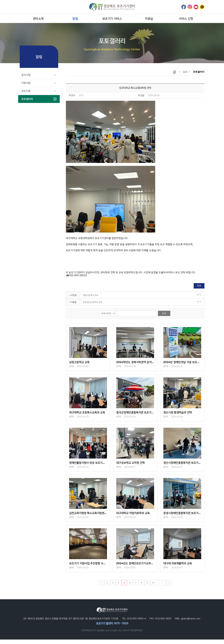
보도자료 (39, 91)
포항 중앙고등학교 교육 (93, 302)
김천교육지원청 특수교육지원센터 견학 (88, 516)
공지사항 (39, 75)
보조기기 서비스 (112, 19)
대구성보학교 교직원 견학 (132, 465)
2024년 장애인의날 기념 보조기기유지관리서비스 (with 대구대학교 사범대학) (182, 363)
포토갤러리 (39, 99)
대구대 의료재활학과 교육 (179, 567)
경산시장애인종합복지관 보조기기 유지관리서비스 (182, 465)
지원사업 (39, 83)
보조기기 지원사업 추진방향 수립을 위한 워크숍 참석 (88, 567)
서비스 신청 (186, 19)
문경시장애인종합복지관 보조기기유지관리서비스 (182, 516)
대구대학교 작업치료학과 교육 (135, 516)
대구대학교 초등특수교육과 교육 (88, 414)
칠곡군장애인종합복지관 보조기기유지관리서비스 (135, 414)
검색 (164, 313)
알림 (75, 19)
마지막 (168, 587)
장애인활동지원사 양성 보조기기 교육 (88, 465)
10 (154, 587)
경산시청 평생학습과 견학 (179, 414)
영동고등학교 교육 (91, 295)
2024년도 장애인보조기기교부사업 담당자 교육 (135, 567)
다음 (162, 587)
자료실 (149, 19)
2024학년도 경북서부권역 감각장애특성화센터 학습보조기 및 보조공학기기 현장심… (135, 363)
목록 (199, 286)
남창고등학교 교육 (81, 363)
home (176, 72)
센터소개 (38, 19)
